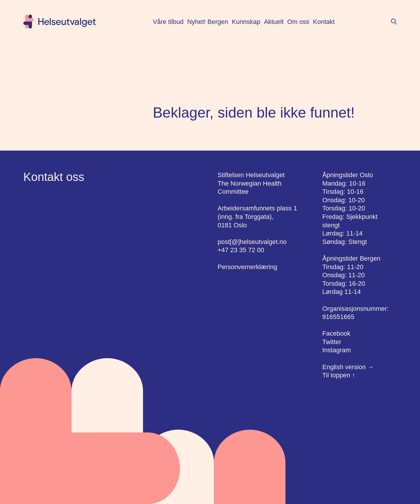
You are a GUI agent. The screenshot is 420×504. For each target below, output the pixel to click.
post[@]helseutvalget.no (252, 242)
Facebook (336, 333)
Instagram (337, 350)
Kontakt (324, 22)
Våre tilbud (168, 22)
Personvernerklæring (247, 267)
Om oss (298, 22)
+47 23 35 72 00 (241, 250)
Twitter (332, 342)
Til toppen (339, 375)
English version (348, 367)
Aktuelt (274, 22)
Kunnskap (246, 22)
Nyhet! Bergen (208, 22)
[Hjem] (60, 22)
